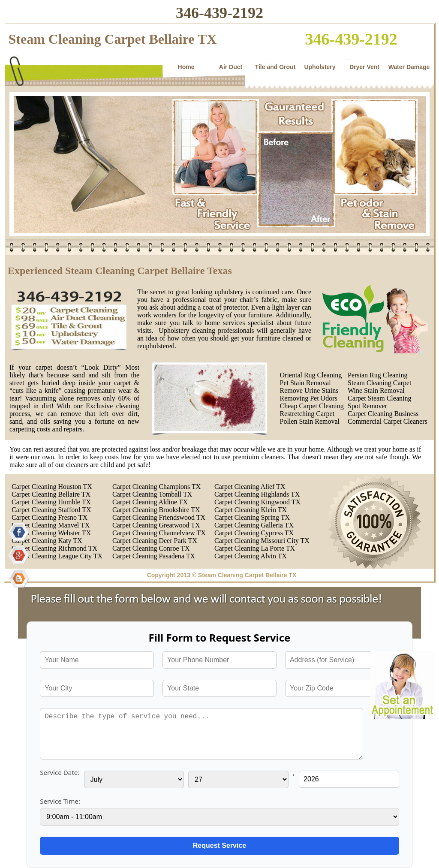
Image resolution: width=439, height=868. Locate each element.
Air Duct (231, 67)
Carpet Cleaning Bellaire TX (51, 494)
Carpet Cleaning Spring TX (252, 517)
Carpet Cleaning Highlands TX (257, 494)
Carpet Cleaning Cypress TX (254, 533)
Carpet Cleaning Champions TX (156, 487)
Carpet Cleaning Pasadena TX (154, 556)
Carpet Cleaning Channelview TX (159, 533)
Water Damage (409, 67)
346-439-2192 (219, 13)
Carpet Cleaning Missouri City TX (262, 541)
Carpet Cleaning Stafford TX (51, 510)
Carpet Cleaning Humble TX (51, 502)
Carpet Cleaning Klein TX (251, 510)
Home (186, 67)
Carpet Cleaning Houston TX (52, 487)
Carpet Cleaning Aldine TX (150, 502)
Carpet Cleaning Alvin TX (251, 556)
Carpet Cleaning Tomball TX (152, 494)
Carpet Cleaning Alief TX (250, 487)
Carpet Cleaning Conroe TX (151, 548)
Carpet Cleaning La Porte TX (255, 548)
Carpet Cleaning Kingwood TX (257, 502)
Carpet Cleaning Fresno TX (50, 517)
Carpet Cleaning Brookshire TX (156, 510)
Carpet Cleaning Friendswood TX (159, 517)
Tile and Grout (275, 67)
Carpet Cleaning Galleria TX (254, 525)
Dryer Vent (364, 67)
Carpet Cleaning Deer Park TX (155, 541)
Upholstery (320, 67)
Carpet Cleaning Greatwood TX (156, 525)
